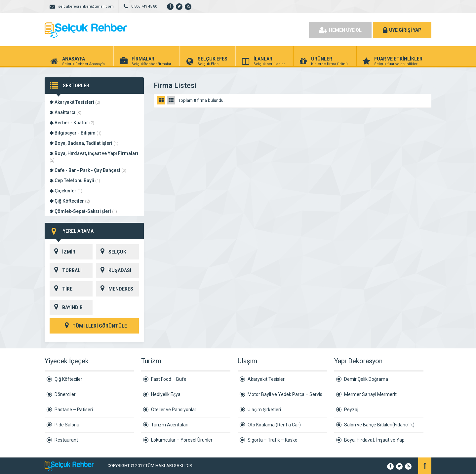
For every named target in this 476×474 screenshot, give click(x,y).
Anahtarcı (65, 112)
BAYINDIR (66, 307)
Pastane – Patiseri (74, 410)
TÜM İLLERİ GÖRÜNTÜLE (94, 326)
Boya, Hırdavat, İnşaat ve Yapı (375, 440)
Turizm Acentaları (170, 425)
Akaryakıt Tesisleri (75, 102)
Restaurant (66, 440)
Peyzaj (351, 410)
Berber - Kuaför (72, 123)
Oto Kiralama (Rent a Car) (274, 425)
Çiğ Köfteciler (70, 201)
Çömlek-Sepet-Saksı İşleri (83, 211)
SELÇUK (111, 252)
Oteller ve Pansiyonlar (174, 410)
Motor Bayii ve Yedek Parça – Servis (285, 394)
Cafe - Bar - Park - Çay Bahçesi (88, 170)
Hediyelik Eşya (166, 394)
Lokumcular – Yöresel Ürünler (182, 440)
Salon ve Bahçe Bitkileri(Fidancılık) (379, 425)
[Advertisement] (228, 30)
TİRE (61, 289)
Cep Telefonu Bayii (75, 180)
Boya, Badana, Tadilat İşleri (84, 143)
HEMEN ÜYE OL (340, 30)
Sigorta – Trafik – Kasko (273, 440)
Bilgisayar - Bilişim (76, 133)
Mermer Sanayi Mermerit (370, 394)
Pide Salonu (67, 425)
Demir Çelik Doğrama (366, 379)
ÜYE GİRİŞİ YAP (402, 30)
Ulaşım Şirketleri (264, 410)
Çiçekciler (66, 191)
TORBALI (66, 270)
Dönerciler (65, 394)
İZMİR (62, 252)
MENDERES (115, 289)
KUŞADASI (114, 270)
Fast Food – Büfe (169, 379)
